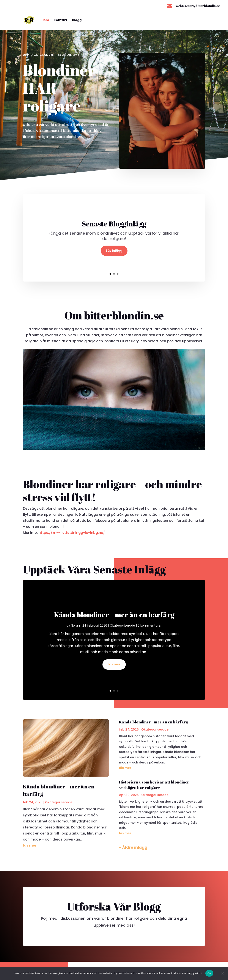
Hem (45, 20)
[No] (223, 973)
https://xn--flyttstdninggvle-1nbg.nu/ (72, 533)
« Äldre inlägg (133, 847)
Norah (75, 625)
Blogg (77, 20)
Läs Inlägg (114, 251)
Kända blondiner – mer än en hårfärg (114, 615)
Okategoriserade (122, 625)
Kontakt (61, 20)
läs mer (30, 845)
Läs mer (114, 664)
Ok (209, 973)
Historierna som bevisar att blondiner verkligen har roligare (154, 785)
